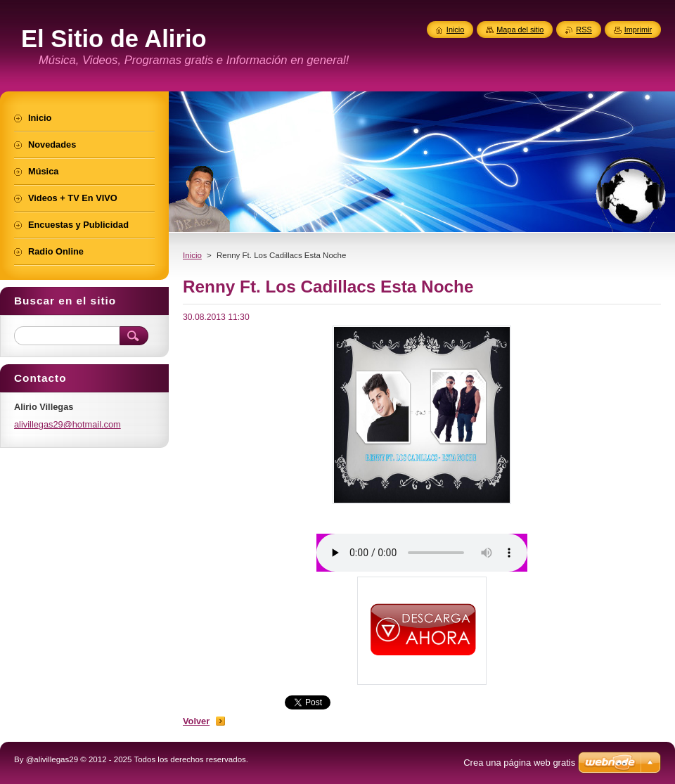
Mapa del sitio (520, 30)
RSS (584, 30)
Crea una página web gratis (519, 763)
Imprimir (638, 30)
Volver (196, 721)
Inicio (192, 255)
